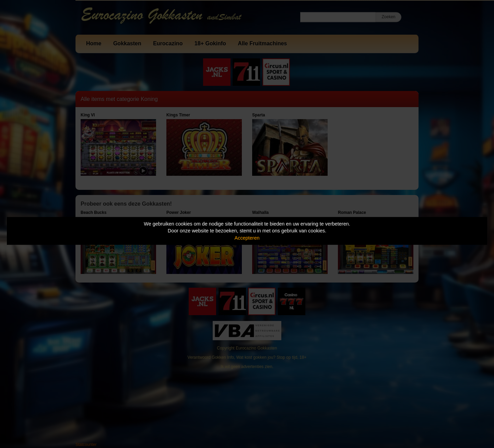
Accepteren (247, 238)
